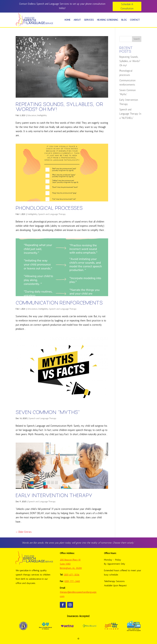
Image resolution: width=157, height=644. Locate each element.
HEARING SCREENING (108, 20)
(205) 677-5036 (72, 575)
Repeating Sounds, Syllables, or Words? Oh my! (59, 107)
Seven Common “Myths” (48, 412)
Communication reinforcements (59, 303)
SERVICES (89, 20)
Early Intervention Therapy (54, 496)
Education (32, 115)
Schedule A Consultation (127, 6)
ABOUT (77, 20)
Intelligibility (42, 115)
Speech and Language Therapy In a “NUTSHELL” (130, 114)
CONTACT (135, 20)
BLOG (124, 20)
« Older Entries (24, 532)
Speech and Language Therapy (52, 214)
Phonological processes (49, 208)
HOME (67, 20)
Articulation (32, 309)
